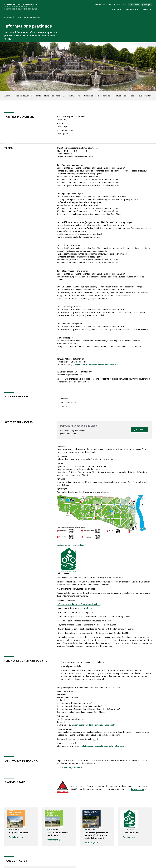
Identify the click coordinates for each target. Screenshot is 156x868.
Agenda (147, 9)
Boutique (146, 5)
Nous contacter (144, 96)
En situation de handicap (124, 96)
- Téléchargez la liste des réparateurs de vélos (78, 604)
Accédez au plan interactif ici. (71, 545)
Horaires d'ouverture (24, 96)
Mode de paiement (52, 96)
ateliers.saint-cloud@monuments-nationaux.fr (93, 725)
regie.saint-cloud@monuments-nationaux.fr (96, 365)
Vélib (88, 608)
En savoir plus (138, 789)
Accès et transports (72, 96)
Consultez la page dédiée (68, 768)
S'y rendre (140, 430)
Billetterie (134, 5)
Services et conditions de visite (97, 96)
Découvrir (132, 9)
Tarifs (38, 96)
